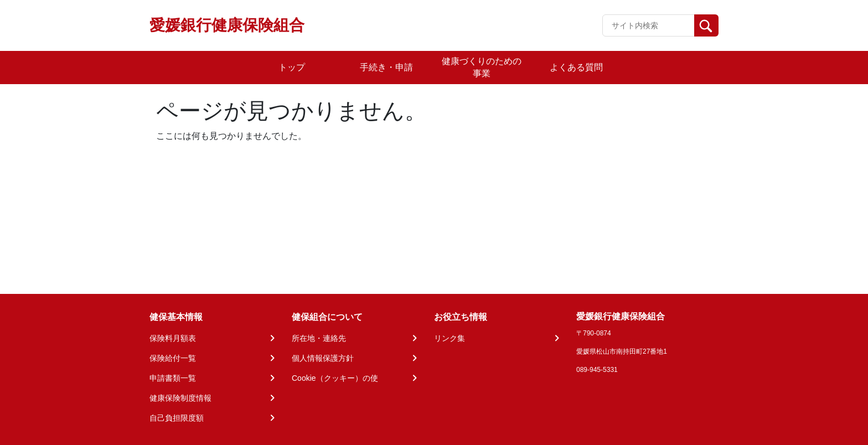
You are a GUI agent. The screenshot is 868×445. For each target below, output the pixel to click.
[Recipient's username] (649, 25)
